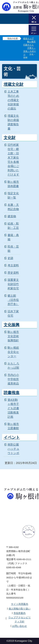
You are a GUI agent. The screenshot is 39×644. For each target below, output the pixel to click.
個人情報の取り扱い (20, 609)
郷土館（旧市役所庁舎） (13, 300)
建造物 (12, 216)
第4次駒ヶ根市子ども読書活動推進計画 (13, 408)
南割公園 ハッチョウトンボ (13, 449)
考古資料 (13, 265)
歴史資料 (13, 273)
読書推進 (12, 393)
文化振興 (12, 325)
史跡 (10, 258)
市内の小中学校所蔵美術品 (13, 379)
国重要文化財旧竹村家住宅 (13, 284)
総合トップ (28, 38)
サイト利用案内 (20, 604)
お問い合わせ (20, 626)
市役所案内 (19, 613)
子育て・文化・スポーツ (30, 51)
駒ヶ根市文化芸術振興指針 (13, 336)
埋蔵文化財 (14, 84)
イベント (12, 437)
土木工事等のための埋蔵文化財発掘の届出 (13, 100)
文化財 (10, 138)
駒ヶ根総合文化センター (13, 352)
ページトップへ (29, 532)
